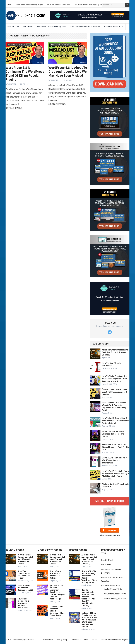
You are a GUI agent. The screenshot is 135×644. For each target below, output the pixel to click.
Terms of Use (48, 640)
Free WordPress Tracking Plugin (30, 5)
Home (10, 5)
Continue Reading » (15, 108)
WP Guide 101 (11, 84)
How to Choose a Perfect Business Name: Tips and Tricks (113, 434)
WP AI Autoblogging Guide (115, 598)
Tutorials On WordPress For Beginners (115, 640)
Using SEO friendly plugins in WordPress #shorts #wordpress (115, 460)
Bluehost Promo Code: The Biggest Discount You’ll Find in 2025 (115, 447)
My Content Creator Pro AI (115, 594)
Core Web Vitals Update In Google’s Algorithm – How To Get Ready (57, 611)
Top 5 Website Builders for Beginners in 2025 (25, 588)
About (95, 640)
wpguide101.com (28, 640)
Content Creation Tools (114, 27)
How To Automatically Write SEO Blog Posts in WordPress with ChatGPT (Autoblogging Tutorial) (88, 598)
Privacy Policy (62, 640)
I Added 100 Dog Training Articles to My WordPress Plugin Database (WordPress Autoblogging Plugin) (89, 620)
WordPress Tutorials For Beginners (51, 27)
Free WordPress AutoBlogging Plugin (89, 5)
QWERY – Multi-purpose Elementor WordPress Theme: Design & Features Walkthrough (57, 592)
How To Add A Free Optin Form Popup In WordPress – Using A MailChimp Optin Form (115, 474)
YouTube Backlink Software (58, 5)
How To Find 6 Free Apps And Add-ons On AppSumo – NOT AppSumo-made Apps (115, 379)
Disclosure (75, 640)
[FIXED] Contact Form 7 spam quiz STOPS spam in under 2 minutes (115, 392)
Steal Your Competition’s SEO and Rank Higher (24, 575)
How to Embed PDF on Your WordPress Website (56, 575)
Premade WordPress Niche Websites (85, 27)
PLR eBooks (28, 27)
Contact (86, 640)
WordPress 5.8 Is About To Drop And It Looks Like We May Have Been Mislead (68, 72)
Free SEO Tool (13, 27)
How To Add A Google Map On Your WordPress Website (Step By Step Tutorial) (115, 421)
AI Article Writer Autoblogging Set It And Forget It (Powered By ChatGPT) (115, 352)
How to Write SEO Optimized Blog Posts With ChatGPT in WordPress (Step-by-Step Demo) (89, 577)
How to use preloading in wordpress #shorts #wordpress (23, 603)
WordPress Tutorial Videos (20, 45)
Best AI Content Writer (113, 589)
